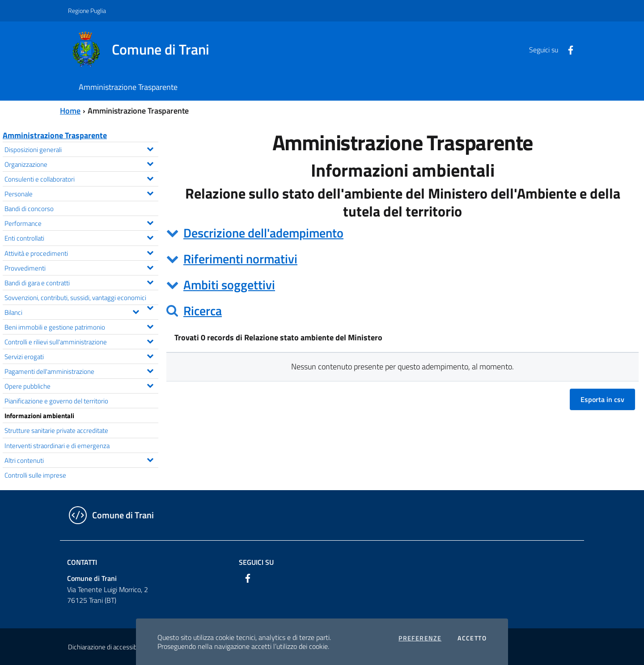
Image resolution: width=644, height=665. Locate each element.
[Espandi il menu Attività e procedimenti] (150, 252)
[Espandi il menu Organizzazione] (150, 163)
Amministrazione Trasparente (55, 135)
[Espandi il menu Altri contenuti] (150, 459)
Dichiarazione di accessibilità (107, 647)
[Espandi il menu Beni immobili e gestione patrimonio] (150, 326)
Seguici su (256, 562)
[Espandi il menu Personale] (150, 192)
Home (70, 111)
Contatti (82, 562)
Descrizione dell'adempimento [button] (263, 233)
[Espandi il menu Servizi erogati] (150, 355)
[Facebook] (567, 49)
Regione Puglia (87, 11)
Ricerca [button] (203, 311)
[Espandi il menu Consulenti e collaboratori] (150, 178)
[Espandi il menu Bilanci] (136, 311)
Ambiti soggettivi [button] (229, 285)
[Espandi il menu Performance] (150, 222)
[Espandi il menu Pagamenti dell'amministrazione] (150, 370)
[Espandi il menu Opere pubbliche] (150, 385)
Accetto (472, 638)
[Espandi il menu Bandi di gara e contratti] (150, 281)
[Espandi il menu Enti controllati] (150, 237)
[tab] (402, 233)
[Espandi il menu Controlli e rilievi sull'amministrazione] (150, 340)
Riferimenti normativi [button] (240, 259)
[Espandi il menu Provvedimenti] (150, 267)
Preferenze (420, 638)
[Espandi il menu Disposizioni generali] (150, 148)
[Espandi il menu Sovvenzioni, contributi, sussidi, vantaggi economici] (150, 307)
